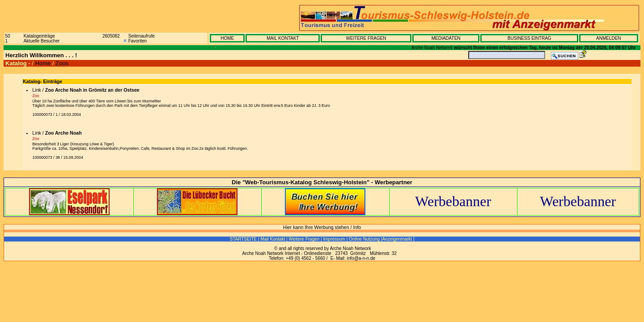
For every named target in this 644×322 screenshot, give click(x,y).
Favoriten (138, 41)
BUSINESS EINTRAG (530, 38)
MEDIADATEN (446, 38)
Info (357, 227)
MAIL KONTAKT (283, 38)
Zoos (62, 63)
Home (43, 63)
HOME (227, 38)
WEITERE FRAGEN (366, 38)
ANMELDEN (609, 38)
